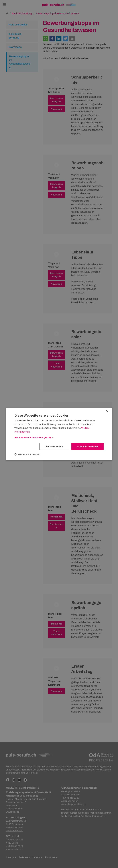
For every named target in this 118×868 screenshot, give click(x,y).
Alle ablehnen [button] (54, 446)
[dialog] (59, 434)
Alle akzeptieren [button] (87, 446)
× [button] (107, 411)
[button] (59, 437)
